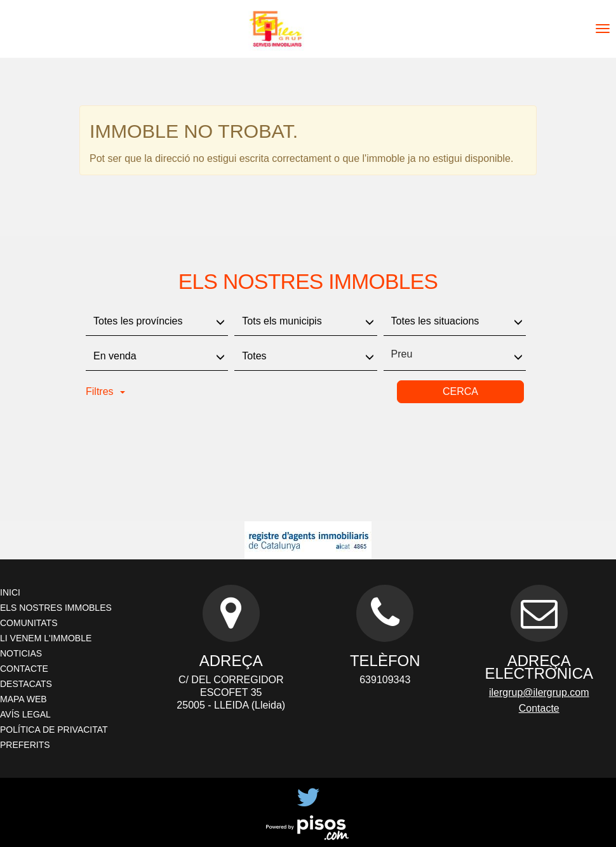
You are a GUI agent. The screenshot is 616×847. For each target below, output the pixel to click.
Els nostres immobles (56, 608)
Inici (10, 592)
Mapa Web (23, 699)
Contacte (24, 669)
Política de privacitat (54, 730)
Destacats (26, 684)
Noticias (21, 653)
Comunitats (29, 623)
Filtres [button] (105, 391)
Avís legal (25, 714)
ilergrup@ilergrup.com (539, 692)
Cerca (460, 391)
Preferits (25, 745)
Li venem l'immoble (46, 638)
